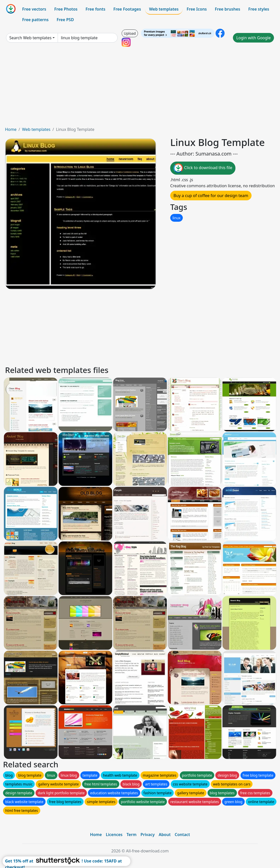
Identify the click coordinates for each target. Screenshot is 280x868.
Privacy (148, 835)
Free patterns (35, 20)
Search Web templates (30, 38)
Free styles (259, 9)
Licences (114, 835)
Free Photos (66, 9)
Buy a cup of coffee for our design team (211, 196)
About (165, 835)
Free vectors (34, 9)
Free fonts (96, 9)
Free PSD (65, 20)
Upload (130, 33)
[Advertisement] (140, 89)
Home (11, 129)
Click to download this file (203, 168)
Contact (182, 835)
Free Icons (197, 9)
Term (131, 835)
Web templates (164, 9)
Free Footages (127, 9)
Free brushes (227, 9)
